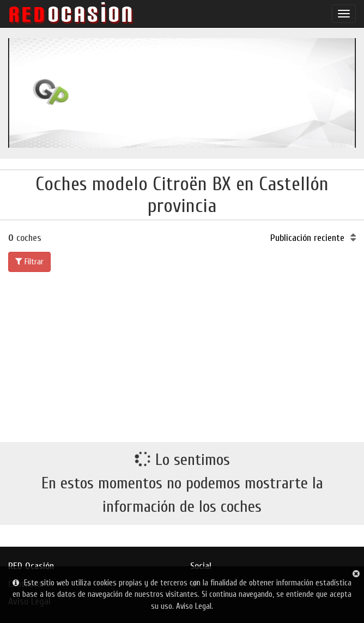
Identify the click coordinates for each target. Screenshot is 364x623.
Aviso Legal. (195, 606)
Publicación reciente (313, 238)
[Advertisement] (182, 355)
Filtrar (29, 262)
